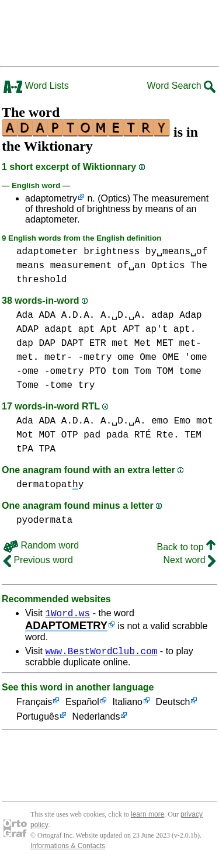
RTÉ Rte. (157, 435)
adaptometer (47, 252)
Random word (41, 545)
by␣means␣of (176, 252)
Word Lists (36, 86)
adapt (58, 329)
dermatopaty (50, 485)
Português (38, 721)
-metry (95, 357)
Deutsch (173, 706)
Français (34, 706)
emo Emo (171, 421)
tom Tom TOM (142, 371)
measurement (81, 266)
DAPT (72, 343)
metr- (58, 357)
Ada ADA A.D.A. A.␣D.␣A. (81, 315)
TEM (193, 435)
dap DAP (36, 343)
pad (92, 435)
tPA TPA (36, 449)
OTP (70, 435)
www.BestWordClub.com (101, 654)
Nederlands (96, 721)
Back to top (187, 547)
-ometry (64, 371)
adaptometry (51, 198)
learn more (147, 818)
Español (82, 706)
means (30, 266)
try (87, 386)
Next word (190, 560)
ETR (98, 343)
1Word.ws (67, 614)
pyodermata (44, 520)
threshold (41, 280)
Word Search (181, 86)
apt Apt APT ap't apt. (137, 329)
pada (117, 435)
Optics (168, 266)
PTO (98, 371)
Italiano (127, 706)
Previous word (38, 560)
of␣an (131, 266)
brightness (112, 252)
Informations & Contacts (68, 849)
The (199, 266)
